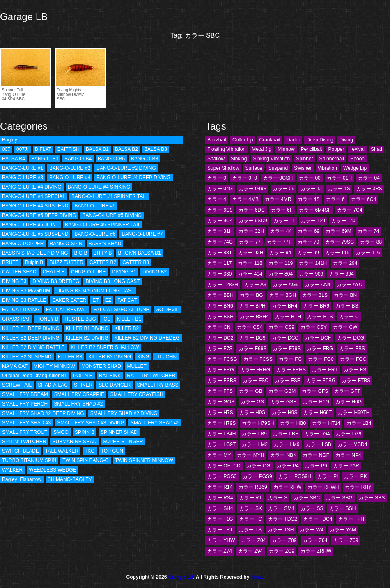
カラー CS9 (281, 327)
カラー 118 (250, 263)
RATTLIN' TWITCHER (151, 376)
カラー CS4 (250, 327)
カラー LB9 (254, 434)
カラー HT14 (326, 423)
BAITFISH (69, 149)
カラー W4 (311, 530)
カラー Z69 (346, 540)
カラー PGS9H (295, 476)
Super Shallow (223, 168)
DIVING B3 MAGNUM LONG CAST (95, 291)
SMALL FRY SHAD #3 (26, 423)
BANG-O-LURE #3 (23, 178)
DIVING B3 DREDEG (56, 281)
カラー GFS (315, 391)
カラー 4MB (245, 199)
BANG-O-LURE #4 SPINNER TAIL (109, 196)
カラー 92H (251, 253)
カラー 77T (279, 242)
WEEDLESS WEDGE (52, 470)
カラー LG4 (317, 434)
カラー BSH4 (254, 317)
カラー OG (259, 466)
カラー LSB (319, 444)
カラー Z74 (220, 551)
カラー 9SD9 (253, 221)
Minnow (286, 149)
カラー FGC (353, 359)
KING (143, 357)
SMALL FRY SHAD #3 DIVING (91, 423)
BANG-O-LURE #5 (95, 206)
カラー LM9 (287, 444)
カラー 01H (339, 178)
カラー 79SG (340, 242)
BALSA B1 (97, 149)
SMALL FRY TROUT (25, 432)
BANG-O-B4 (78, 159)
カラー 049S (253, 189)
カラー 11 (284, 221)
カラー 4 (217, 199)
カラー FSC (256, 381)
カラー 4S (309, 199)
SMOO (61, 432)
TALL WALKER (62, 451)
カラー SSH (342, 508)
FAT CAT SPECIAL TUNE (121, 310)
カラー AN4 (318, 285)
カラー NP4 (348, 455)
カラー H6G (349, 402)
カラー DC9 (252, 338)
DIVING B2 (155, 272)
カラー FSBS (222, 381)
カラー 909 (311, 274)
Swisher (303, 168)
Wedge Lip (355, 168)
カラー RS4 (220, 498)
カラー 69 (309, 231)
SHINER (83, 385)
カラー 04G (220, 189)
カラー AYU (350, 285)
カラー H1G (316, 402)
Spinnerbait (332, 159)
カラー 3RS (369, 189)
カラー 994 (341, 274)
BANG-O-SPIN (66, 244)
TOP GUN (112, 451)
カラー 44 (281, 231)
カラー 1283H (223, 285)
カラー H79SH (258, 423)
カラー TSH (281, 530)
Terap (257, 577)
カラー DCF (318, 338)
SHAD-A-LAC (53, 385)
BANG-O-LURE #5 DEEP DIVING (39, 215)
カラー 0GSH (278, 178)
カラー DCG (351, 338)
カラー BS (347, 306)
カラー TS (250, 530)
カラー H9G (252, 413)
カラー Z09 (284, 540)
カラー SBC (307, 498)
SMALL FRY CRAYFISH (137, 394)
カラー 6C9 (220, 210)
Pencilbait (312, 149)
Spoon (357, 159)
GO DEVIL (167, 310)
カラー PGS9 (257, 476)
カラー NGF (316, 455)
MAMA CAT (15, 366)
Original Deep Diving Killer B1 (34, 376)
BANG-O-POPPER (23, 244)
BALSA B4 (14, 159)
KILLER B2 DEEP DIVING (31, 338)
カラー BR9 (316, 306)
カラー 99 (308, 253)
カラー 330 (219, 274)
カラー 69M (338, 231)
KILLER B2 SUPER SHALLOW (105, 347)
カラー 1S (339, 189)
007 (6, 149)
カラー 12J (313, 221)
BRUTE (10, 262)
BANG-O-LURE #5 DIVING (112, 215)
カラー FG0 (321, 359)
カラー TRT (220, 530)
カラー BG (251, 295)
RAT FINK (110, 376)
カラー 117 (219, 263)
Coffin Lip (243, 140)
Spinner (304, 159)
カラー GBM (282, 391)
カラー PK (355, 476)
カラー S (278, 498)
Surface (253, 168)
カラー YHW (221, 540)
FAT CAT (127, 300)
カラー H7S (220, 413)
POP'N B (83, 376)
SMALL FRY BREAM (25, 394)
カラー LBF (286, 434)
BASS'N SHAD (105, 244)
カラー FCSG (222, 359)
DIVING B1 (124, 272)
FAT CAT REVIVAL (67, 310)
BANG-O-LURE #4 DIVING (32, 187)
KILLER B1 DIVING (87, 328)
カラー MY (219, 455)
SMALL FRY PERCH (25, 404)
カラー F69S (252, 349)
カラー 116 (368, 253)
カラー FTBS (356, 381)
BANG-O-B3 (45, 159)
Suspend (278, 168)
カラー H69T (318, 413)
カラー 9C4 (220, 221)
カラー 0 (217, 178)
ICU (107, 319)
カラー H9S (285, 413)
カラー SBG (339, 498)
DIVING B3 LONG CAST (112, 281)
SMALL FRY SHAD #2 (78, 404)
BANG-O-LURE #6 (95, 234)
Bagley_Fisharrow (22, 479)
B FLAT (43, 149)
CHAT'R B (54, 272)
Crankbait (270, 140)
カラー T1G (220, 519)
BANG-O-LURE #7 (142, 234)
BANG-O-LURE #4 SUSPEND (35, 206)
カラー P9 (316, 466)
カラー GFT (347, 391)
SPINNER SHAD (119, 432)
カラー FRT (325, 370)
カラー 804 (281, 274)
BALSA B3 (156, 149)
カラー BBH (220, 295)
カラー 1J (311, 189)
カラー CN (219, 327)
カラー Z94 (250, 551)
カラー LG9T (221, 444)
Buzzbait (217, 140)
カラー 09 (283, 189)
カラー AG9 (286, 285)
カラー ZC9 (282, 551)
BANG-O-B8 (145, 159)
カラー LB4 (359, 423)
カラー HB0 (293, 423)
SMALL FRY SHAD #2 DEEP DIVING (43, 413)
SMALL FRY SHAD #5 (155, 423)
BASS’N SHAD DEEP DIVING (35, 253)
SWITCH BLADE (21, 451)
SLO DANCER (115, 385)
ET (95, 300)
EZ (108, 300)
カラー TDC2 (283, 519)
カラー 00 (310, 178)
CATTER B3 (136, 262)
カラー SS (312, 508)
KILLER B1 (129, 319)
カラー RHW (287, 487)
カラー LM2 (255, 444)
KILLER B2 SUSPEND (27, 357)
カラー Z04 (253, 540)
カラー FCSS (258, 359)
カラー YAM (343, 530)
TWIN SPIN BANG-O (86, 460)
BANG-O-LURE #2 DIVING (126, 168)
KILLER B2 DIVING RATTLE (33, 347)
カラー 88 (371, 242)
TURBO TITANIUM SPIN (29, 460)
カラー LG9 (349, 434)
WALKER (12, 470)
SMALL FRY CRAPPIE (79, 394)
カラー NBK (283, 455)
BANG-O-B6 (111, 159)
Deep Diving (320, 140)
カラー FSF (287, 381)
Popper (336, 149)
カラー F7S (220, 349)
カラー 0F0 (245, 178)
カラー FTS (220, 391)
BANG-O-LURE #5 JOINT (30, 225)
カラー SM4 (281, 508)
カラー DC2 (220, 338)
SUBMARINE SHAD (74, 442)
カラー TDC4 (318, 519)
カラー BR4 (285, 306)
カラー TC (251, 519)
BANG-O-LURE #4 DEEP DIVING (134, 178)
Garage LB (24, 17)
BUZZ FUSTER (66, 262)
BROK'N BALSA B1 (139, 253)
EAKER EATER (69, 300)
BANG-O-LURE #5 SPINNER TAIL (103, 225)
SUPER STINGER (123, 442)
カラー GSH (283, 402)
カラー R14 (220, 487)
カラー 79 (309, 242)
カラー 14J (343, 221)
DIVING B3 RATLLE (24, 300)
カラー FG (290, 359)
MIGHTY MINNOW (54, 366)
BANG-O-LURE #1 (23, 168)
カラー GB (251, 391)
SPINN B (85, 432)
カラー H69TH (354, 413)
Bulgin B (34, 262)
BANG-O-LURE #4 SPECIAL (34, 196)
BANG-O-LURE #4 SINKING (99, 187)
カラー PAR (346, 466)
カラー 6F (282, 210)
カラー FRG (221, 370)
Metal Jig (262, 149)
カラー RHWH (323, 487)
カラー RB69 (253, 487)
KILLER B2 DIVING (87, 338)
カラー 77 (250, 242)
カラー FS (355, 370)
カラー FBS (352, 349)
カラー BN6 (220, 306)
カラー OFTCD (224, 466)
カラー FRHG (255, 370)
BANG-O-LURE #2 (70, 168)
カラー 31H (220, 231)
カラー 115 (337, 253)
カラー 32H (251, 231)
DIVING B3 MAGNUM (26, 291)
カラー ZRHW (316, 551)
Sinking (239, 159)
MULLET (137, 366)
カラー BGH (283, 295)
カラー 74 (368, 231)
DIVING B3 (14, 281)
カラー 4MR (278, 199)
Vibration (327, 168)
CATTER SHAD (19, 272)
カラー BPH (252, 306)
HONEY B (47, 319)
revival (357, 149)
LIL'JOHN (166, 357)
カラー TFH (351, 519)
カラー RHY (358, 487)
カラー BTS (320, 317)
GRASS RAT (16, 319)
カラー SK (251, 508)
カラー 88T (220, 253)
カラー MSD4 (352, 444)
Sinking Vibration (271, 159)
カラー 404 (250, 274)
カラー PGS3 (222, 476)
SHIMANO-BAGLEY (70, 479)
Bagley (10, 140)
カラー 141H (313, 263)
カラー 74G (220, 242)
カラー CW (345, 327)
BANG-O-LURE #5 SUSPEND (35, 234)
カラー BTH (288, 317)
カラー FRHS (291, 370)
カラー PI (328, 476)
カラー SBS (372, 498)
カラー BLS (315, 295)
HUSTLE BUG (80, 319)
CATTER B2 (103, 262)
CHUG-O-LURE (88, 272)
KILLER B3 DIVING (110, 357)
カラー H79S (221, 423)
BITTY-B (103, 253)
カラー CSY (314, 327)
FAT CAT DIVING (21, 310)
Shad (376, 149)
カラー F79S (287, 349)
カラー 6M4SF (315, 210)
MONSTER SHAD (101, 366)
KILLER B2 (127, 328)
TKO (90, 451)
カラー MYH (250, 455)
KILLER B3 (70, 357)
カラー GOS (221, 402)
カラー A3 (255, 285)
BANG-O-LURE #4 (70, 178)
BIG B (81, 253)
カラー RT (251, 498)
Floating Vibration (226, 149)
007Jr (23, 149)
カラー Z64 (315, 540)
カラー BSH (220, 317)
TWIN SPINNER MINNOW (144, 460)
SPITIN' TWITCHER (24, 442)
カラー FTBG (321, 381)
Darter (293, 140)
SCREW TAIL (17, 385)
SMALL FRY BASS (157, 385)
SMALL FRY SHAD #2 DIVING (124, 413)
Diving (346, 140)
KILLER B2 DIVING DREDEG (147, 338)
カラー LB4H (221, 434)
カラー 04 (369, 178)
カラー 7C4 (350, 210)
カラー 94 (280, 253)
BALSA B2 (126, 149)
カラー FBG (320, 349)
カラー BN (345, 295)
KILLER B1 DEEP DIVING (31, 328)
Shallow (216, 159)
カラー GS (252, 402)
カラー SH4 (220, 508)
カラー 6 (335, 199)
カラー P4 (288, 466)
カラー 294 (345, 263)
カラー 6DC (251, 210)
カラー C (349, 317)
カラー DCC (285, 338)
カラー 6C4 (364, 199)
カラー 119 (281, 263)
